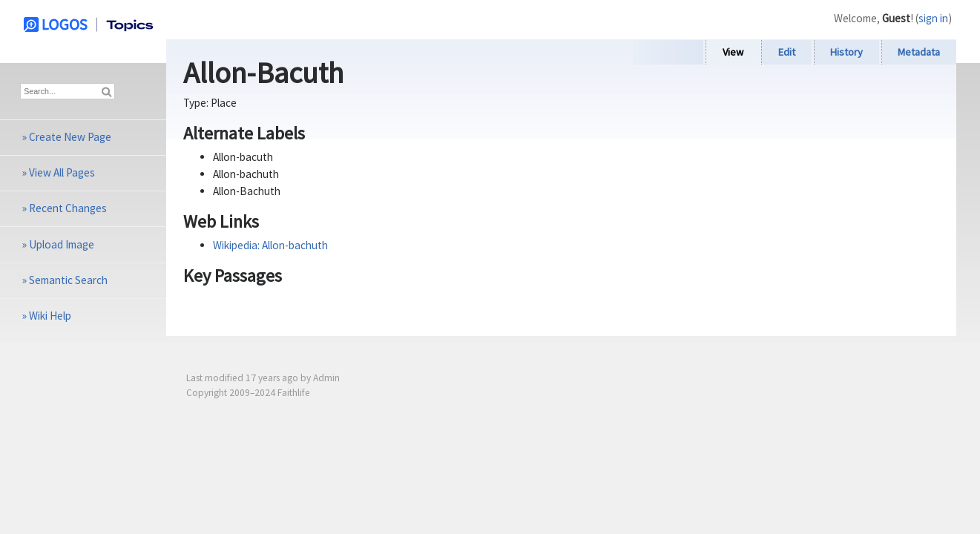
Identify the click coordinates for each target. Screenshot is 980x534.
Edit (787, 52)
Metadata (919, 52)
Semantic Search (68, 280)
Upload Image (62, 244)
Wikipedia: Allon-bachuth (270, 245)
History (846, 52)
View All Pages (62, 172)
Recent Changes (68, 208)
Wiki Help (50, 316)
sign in (933, 18)
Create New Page (70, 137)
